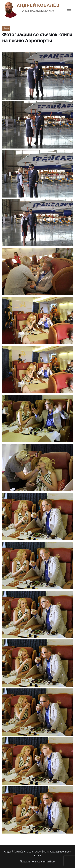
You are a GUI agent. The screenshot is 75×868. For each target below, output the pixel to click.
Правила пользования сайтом (37, 861)
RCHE (38, 855)
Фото (6, 28)
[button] (37, 76)
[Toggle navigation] (69, 11)
